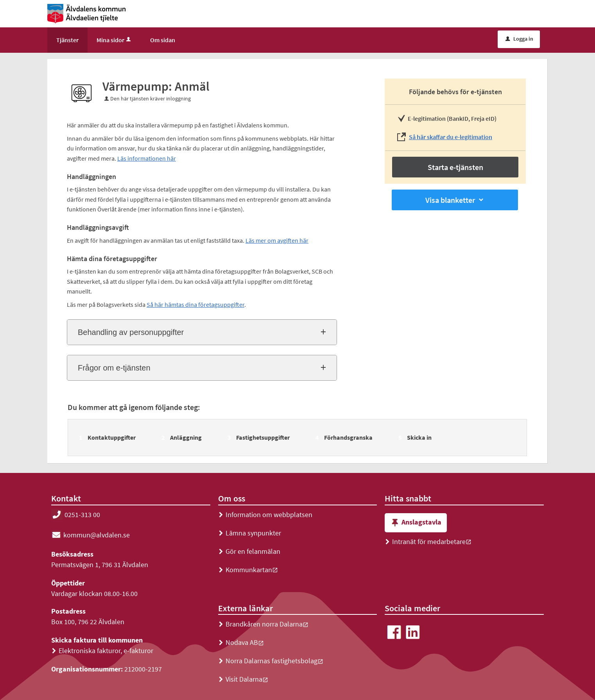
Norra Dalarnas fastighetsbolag (271, 661)
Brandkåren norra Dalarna (263, 624)
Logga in (519, 39)
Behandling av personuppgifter (131, 332)
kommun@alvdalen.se (91, 535)
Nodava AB (241, 642)
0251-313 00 (76, 515)
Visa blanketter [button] (455, 200)
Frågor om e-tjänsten (114, 368)
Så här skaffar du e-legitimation (451, 137)
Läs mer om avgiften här (277, 240)
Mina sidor (114, 40)
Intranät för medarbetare (428, 542)
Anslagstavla (416, 523)
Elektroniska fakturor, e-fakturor (102, 651)
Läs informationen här (147, 158)
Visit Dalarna (243, 679)
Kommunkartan (248, 570)
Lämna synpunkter (250, 533)
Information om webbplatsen (265, 515)
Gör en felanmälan (249, 551)
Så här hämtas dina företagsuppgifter (195, 304)
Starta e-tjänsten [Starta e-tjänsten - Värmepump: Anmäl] (455, 167)
